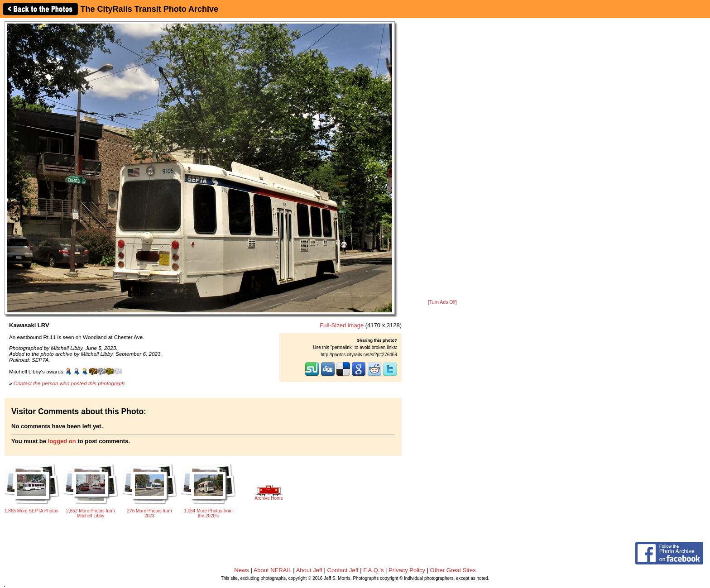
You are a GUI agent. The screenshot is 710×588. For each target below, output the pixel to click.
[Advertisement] (442, 159)
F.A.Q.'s (373, 570)
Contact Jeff (343, 570)
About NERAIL (273, 570)
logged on (62, 441)
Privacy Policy (407, 570)
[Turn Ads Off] (442, 302)
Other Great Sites (453, 570)
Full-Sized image (342, 325)
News (242, 570)
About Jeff (309, 570)
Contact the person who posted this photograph (69, 383)
